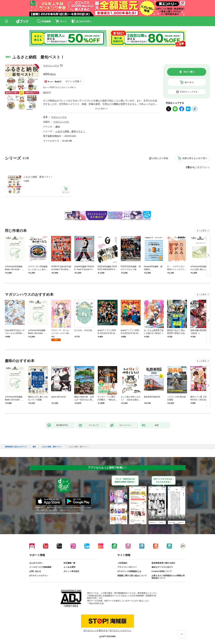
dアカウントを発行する (96, 630)
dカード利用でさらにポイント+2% (58, 87)
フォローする (61, 66)
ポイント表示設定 (71, 571)
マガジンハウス (51, 66)
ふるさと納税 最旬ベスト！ (38, 177)
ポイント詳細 (72, 81)
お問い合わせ (35, 571)
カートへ (189, 82)
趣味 (58, 127)
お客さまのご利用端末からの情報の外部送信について (168, 577)
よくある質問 (69, 567)
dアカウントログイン (39, 576)
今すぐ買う (189, 72)
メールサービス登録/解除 (40, 567)
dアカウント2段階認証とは (129, 571)
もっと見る (201, 231)
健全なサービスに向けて (162, 567)
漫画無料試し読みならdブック (16, 447)
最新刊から (204, 167)
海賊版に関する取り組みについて (132, 576)
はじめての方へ (36, 563)
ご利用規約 (122, 563)
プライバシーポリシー (127, 567)
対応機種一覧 (69, 563)
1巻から (190, 167)
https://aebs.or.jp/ (96, 603)
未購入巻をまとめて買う (195, 158)
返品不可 (47, 92)
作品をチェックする (189, 92)
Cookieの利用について (162, 571)
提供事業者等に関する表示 (163, 563)
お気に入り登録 (160, 158)
